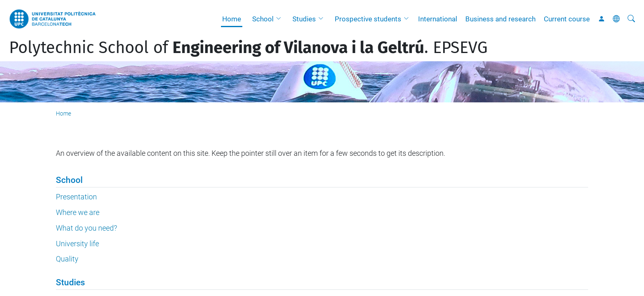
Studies (304, 19)
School (263, 19)
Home (232, 19)
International (438, 19)
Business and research (500, 19)
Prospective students (368, 19)
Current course (567, 19)
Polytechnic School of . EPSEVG (248, 48)
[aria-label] (631, 19)
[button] (281, 19)
